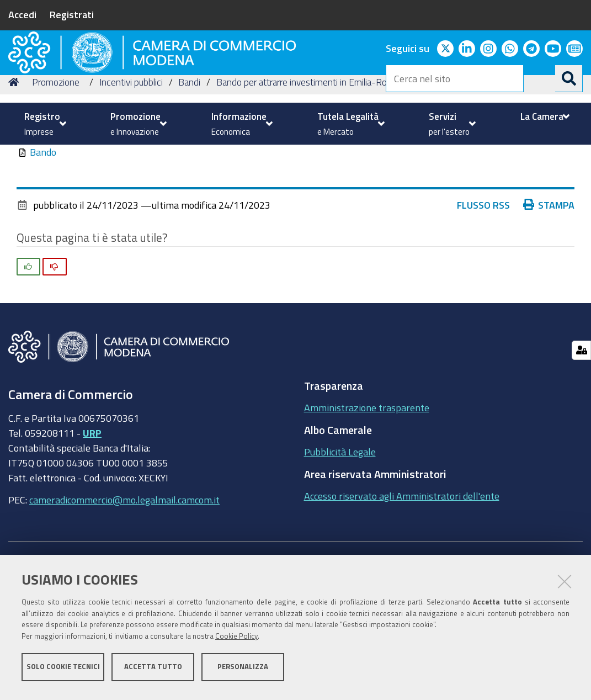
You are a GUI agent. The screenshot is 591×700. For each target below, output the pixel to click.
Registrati (72, 14)
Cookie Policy (236, 641)
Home (15, 171)
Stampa (549, 294)
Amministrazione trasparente (367, 497)
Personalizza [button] (243, 671)
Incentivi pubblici (131, 171)
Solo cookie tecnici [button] (63, 671)
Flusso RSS (483, 294)
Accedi (22, 14)
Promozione (56, 171)
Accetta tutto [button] (153, 671)
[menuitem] (44, 124)
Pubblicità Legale (340, 541)
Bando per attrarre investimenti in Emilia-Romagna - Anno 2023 (341, 171)
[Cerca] (569, 78)
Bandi (189, 171)
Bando (43, 241)
